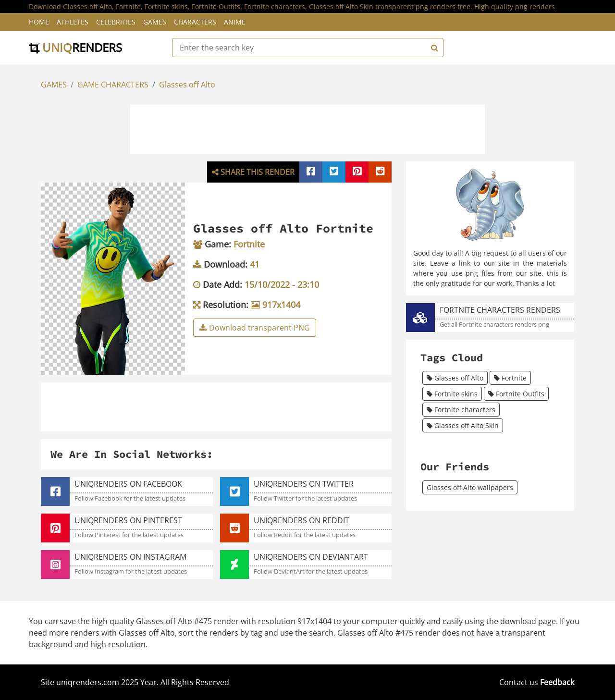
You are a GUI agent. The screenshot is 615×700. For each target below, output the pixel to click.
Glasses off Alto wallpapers (470, 487)
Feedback (557, 682)
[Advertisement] (307, 128)
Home (39, 22)
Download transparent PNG (255, 328)
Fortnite (510, 378)
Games (155, 22)
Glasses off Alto (187, 85)
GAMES (54, 85)
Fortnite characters (461, 410)
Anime (235, 22)
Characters (195, 22)
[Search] (433, 48)
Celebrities (116, 22)
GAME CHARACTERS (113, 85)
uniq (75, 47)
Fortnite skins (452, 394)
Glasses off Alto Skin (463, 425)
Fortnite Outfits (516, 394)
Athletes (73, 22)
